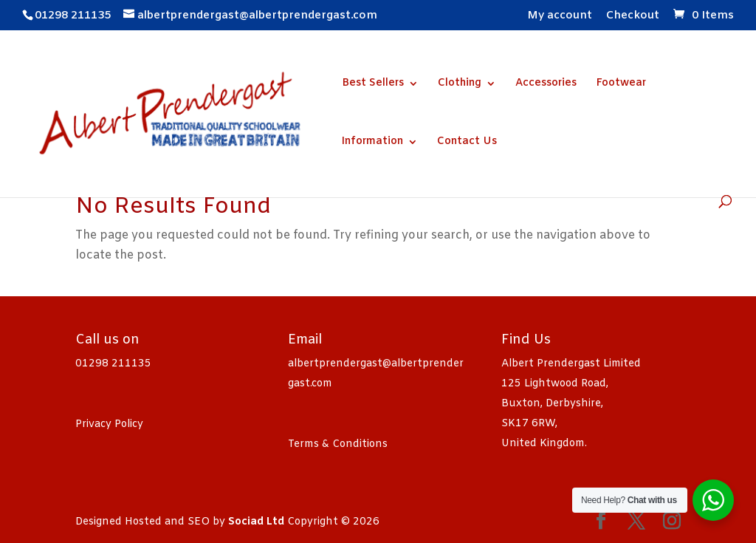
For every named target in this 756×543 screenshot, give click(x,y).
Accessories (546, 84)
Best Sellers (373, 84)
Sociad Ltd (256, 522)
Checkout (633, 17)
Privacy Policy (109, 424)
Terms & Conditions (338, 444)
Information (372, 143)
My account (560, 17)
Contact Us (467, 143)
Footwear (621, 84)
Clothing (460, 84)
